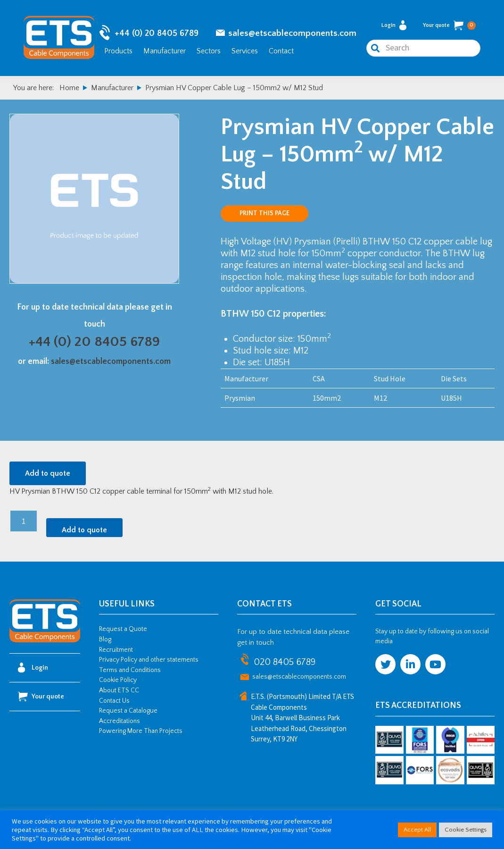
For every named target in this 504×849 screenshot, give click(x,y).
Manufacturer (165, 51)
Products (118, 51)
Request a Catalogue (128, 711)
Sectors (209, 51)
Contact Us (114, 701)
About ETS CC (119, 690)
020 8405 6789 (285, 662)
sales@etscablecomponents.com (292, 33)
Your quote (449, 25)
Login (394, 25)
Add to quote (48, 473)
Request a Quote (123, 629)
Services (245, 51)
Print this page (264, 213)
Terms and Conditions (130, 670)
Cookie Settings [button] (466, 830)
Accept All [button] (417, 830)
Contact (281, 51)
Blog (105, 639)
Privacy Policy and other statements (149, 660)
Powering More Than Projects (141, 731)
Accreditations (120, 721)
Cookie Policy (118, 680)
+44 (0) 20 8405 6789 (157, 33)
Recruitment (116, 650)
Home (69, 88)
